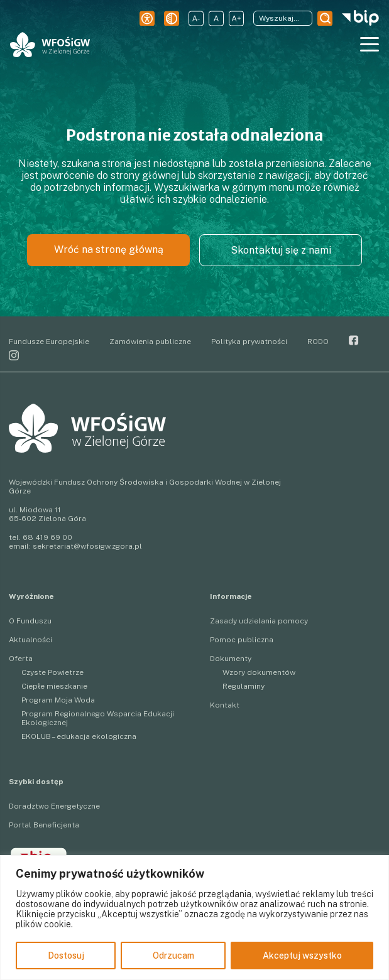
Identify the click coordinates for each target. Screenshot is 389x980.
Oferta (21, 659)
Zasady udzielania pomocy (259, 621)
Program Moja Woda (58, 700)
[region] (194, 918)
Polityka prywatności (249, 342)
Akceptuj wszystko (302, 956)
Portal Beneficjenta (44, 825)
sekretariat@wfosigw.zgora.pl (87, 546)
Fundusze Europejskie (49, 342)
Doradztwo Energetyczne (54, 806)
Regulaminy (244, 686)
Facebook (354, 340)
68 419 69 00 (47, 537)
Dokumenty (231, 659)
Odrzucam (173, 956)
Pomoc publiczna (242, 640)
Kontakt (225, 705)
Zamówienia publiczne (150, 342)
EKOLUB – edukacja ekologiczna (79, 736)
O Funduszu (30, 621)
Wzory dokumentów (259, 672)
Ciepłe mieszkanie (54, 686)
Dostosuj (66, 956)
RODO (318, 342)
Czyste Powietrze (52, 672)
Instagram (14, 355)
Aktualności (30, 640)
